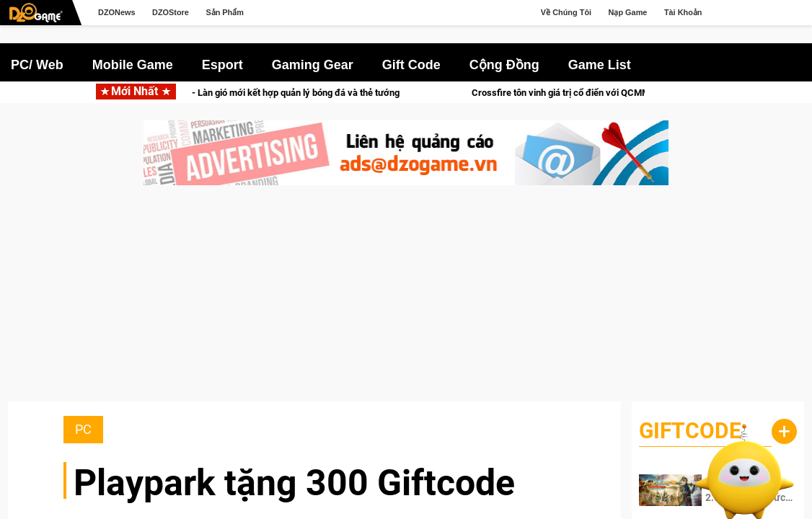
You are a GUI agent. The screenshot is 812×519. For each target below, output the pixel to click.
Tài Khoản (683, 12)
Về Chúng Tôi (566, 12)
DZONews (117, 12)
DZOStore (171, 12)
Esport (222, 65)
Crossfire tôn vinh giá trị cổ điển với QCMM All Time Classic (634, 93)
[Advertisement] (406, 301)
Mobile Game (133, 65)
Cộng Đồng (504, 65)
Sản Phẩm (225, 12)
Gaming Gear (313, 65)
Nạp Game (628, 12)
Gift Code (411, 65)
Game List (600, 65)
